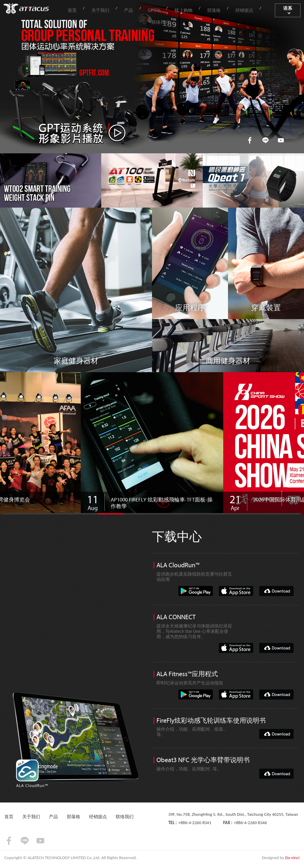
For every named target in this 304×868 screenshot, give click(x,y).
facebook (248, 140)
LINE (264, 140)
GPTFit (151, 9)
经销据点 (229, 9)
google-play (196, 592)
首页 (82, 9)
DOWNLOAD (276, 592)
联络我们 (258, 9)
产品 (130, 9)
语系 (285, 9)
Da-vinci (292, 861)
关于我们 (106, 9)
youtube (281, 140)
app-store (236, 592)
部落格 (202, 9)
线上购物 (176, 9)
